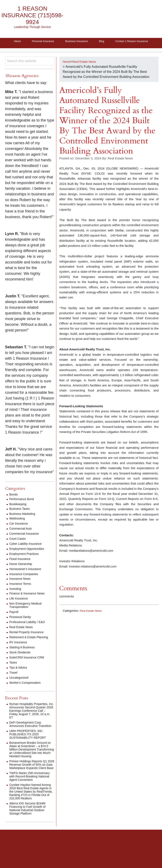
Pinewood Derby (22, 627)
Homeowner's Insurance (27, 579)
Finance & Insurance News (29, 603)
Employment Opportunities (29, 558)
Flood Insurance (21, 568)
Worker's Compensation (27, 692)
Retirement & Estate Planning (31, 647)
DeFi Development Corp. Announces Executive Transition (28, 735)
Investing (16, 598)
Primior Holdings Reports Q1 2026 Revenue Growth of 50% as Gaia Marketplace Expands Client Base (31, 783)
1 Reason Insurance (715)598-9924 (32, 15)
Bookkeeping (19, 514)
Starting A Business (24, 657)
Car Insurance (20, 533)
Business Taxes (21, 518)
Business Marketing (24, 523)
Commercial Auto (22, 538)
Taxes (14, 672)
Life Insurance (20, 608)
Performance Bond (23, 509)
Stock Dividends (21, 662)
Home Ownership (22, 574)
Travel (14, 682)
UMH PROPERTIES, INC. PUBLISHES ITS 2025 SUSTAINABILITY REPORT (30, 747)
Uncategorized (20, 687)
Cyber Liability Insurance (28, 553)
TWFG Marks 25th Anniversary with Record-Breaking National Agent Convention (28, 798)
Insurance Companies (26, 584)
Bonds (14, 504)
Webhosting (18, 528)
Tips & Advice (19, 677)
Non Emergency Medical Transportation (28, 615)
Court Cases (19, 548)
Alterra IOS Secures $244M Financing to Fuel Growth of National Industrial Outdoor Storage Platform (30, 835)
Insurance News (21, 588)
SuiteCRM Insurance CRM (29, 667)
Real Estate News (92, 620)
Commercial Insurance (26, 543)
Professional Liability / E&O (30, 632)
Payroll (14, 622)
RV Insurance (20, 652)
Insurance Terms (22, 593)
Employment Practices (26, 563)
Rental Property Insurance (29, 642)
